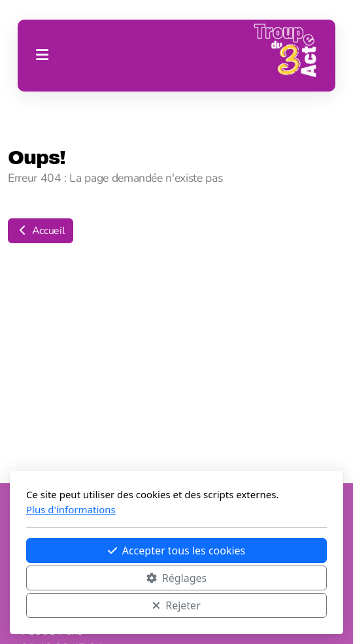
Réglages (176, 578)
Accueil (41, 231)
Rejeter (176, 605)
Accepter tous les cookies (177, 551)
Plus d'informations (71, 509)
